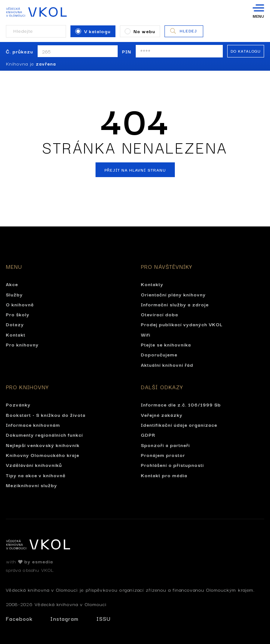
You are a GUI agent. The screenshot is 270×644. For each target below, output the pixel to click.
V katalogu (93, 31)
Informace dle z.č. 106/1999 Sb (181, 404)
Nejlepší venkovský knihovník (43, 445)
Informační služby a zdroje (175, 304)
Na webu (140, 31)
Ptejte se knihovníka (166, 344)
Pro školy (18, 314)
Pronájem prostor (163, 455)
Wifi (146, 334)
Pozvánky (18, 404)
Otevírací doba (160, 314)
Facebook (19, 618)
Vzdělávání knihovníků (34, 465)
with (30, 561)
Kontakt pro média (164, 475)
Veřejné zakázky (162, 415)
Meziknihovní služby (32, 485)
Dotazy (15, 324)
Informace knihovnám (33, 425)
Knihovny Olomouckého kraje (43, 455)
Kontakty (152, 284)
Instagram (64, 618)
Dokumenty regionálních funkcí (44, 434)
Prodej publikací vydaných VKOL (182, 324)
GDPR (148, 434)
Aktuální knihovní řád (167, 365)
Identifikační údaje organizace (179, 425)
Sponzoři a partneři (165, 445)
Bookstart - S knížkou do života (46, 415)
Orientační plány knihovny (173, 294)
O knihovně (20, 304)
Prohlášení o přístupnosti (172, 465)
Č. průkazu (20, 51)
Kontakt (16, 334)
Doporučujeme (159, 354)
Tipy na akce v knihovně (36, 475)
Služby (14, 294)
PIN (127, 51)
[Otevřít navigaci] (258, 12)
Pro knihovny (22, 344)
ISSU (103, 618)
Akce (12, 284)
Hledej (183, 31)
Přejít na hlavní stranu (135, 170)
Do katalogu (246, 51)
